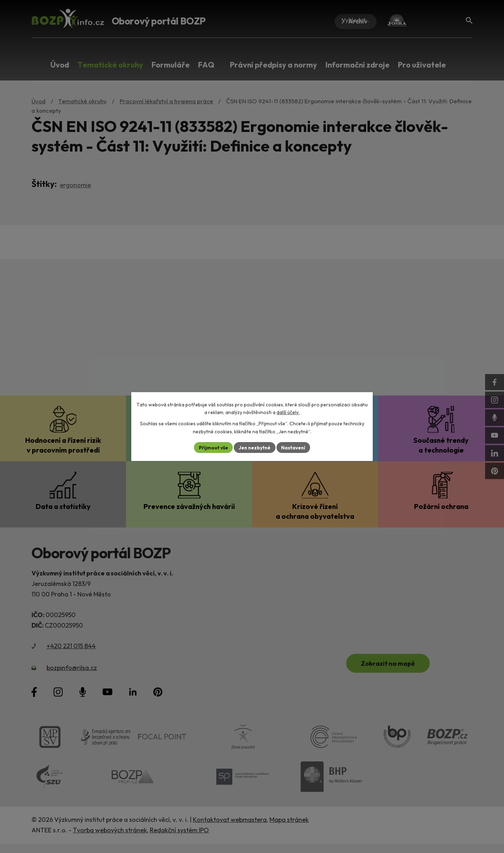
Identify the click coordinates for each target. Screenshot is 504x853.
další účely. (288, 412)
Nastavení (294, 447)
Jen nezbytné (254, 447)
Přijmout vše (212, 447)
